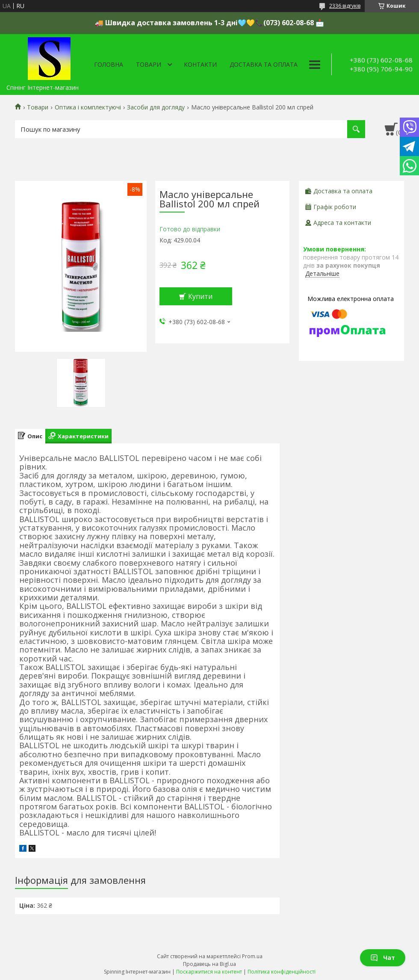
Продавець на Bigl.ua (209, 964)
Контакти (200, 64)
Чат (383, 958)
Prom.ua (252, 956)
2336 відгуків (345, 6)
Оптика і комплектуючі (88, 107)
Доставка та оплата (264, 64)
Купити (200, 296)
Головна (109, 64)
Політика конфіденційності (282, 972)
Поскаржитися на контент (209, 972)
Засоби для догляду (156, 107)
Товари (149, 64)
